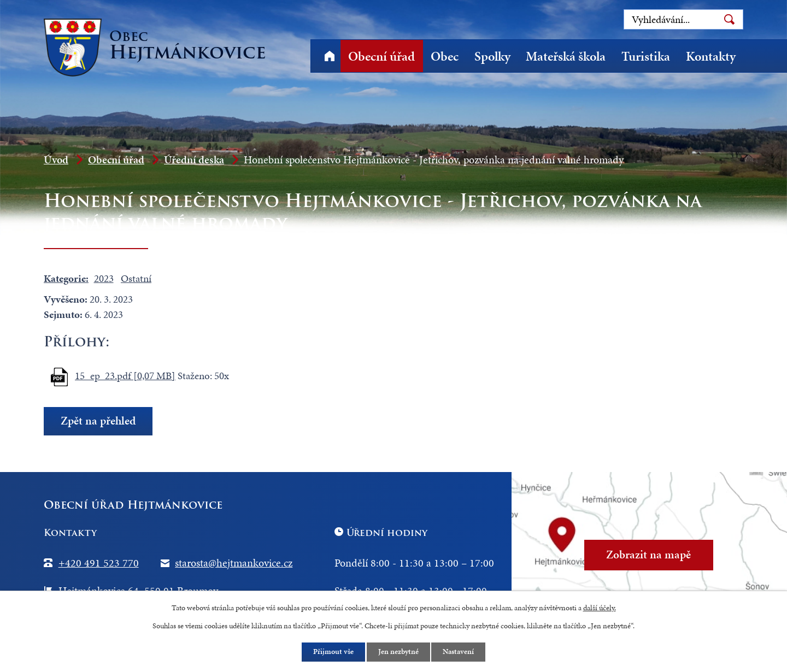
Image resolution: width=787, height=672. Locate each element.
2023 (104, 278)
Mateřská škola (566, 56)
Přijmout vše (333, 652)
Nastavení (459, 652)
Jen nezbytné (398, 652)
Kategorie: (66, 278)
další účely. (600, 607)
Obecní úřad (381, 56)
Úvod (329, 56)
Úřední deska (194, 160)
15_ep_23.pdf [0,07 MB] (125, 376)
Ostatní (136, 278)
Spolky (492, 56)
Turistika (646, 56)
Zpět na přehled (98, 421)
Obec (445, 56)
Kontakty (711, 56)
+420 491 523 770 (99, 563)
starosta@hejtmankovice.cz (234, 563)
